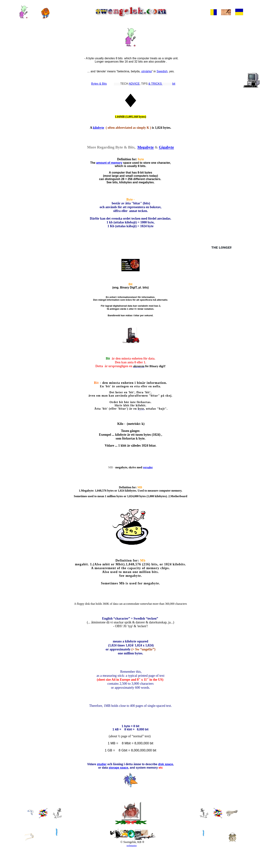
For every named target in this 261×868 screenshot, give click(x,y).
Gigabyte (166, 150)
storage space (118, 787)
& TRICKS (156, 84)
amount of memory (109, 167)
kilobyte (98, 129)
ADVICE (134, 84)
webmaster (132, 864)
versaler (148, 478)
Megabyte (146, 150)
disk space (165, 783)
